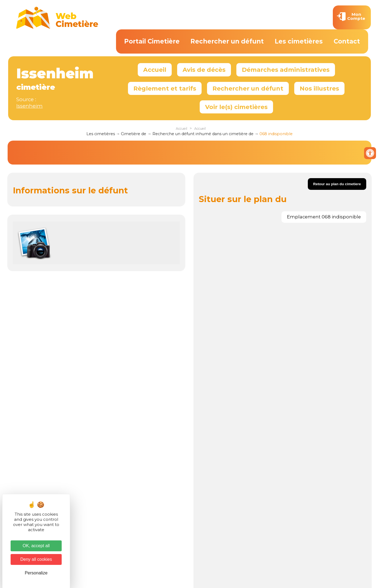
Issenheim (29, 106)
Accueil (155, 70)
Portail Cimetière (152, 41)
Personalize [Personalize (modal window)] (36, 573)
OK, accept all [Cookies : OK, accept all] (36, 546)
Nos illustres (319, 88)
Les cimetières (299, 41)
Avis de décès (204, 70)
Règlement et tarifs (165, 88)
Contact (347, 41)
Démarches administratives (286, 70)
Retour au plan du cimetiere (337, 184)
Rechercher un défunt (227, 41)
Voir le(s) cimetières (236, 107)
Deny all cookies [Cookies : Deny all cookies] (36, 559)
